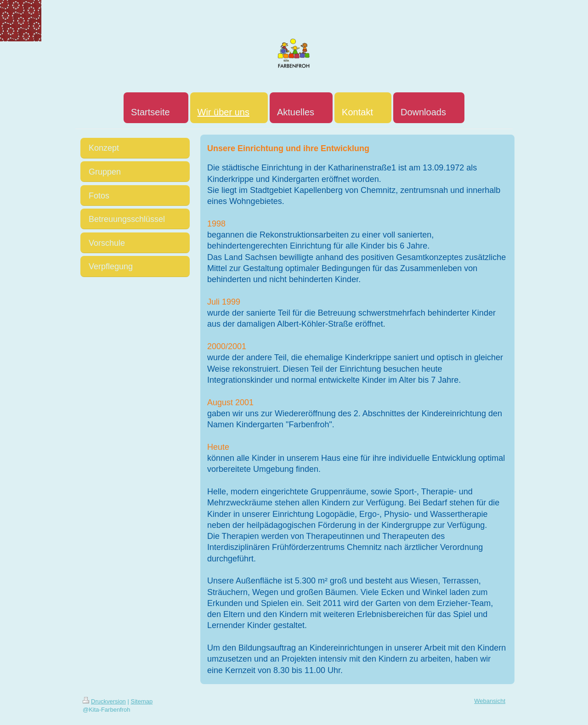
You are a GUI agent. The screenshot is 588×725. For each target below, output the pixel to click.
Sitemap (142, 701)
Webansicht (490, 701)
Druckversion (104, 701)
